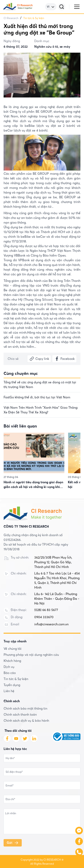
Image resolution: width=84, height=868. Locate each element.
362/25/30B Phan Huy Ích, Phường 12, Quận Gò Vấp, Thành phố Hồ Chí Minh (53, 562)
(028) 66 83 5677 (46, 610)
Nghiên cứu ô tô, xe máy (52, 47)
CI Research (11, 18)
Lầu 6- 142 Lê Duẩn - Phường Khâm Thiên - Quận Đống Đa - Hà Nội (57, 599)
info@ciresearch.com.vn (51, 624)
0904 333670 (44, 617)
